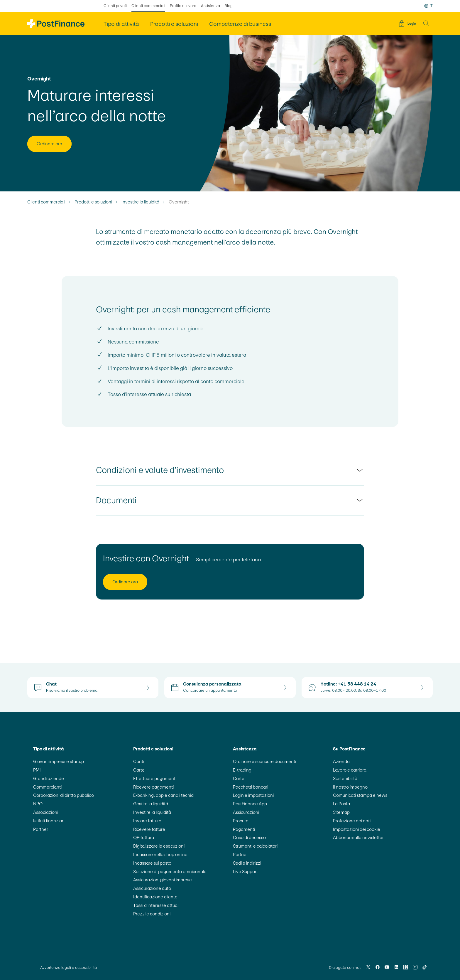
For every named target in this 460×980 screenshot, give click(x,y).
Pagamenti (244, 829)
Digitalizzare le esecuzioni (159, 846)
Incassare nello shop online (160, 854)
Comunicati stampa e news (360, 795)
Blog (229, 6)
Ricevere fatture (149, 829)
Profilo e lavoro (183, 6)
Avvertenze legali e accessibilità (69, 968)
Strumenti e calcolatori (255, 846)
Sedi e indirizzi (247, 863)
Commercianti (47, 787)
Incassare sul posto (152, 863)
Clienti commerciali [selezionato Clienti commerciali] (148, 6)
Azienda (341, 761)
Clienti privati (115, 6)
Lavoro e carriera (350, 770)
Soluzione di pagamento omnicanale (170, 872)
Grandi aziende (49, 778)
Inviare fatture (147, 821)
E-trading (242, 770)
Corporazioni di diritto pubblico (64, 795)
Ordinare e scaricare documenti (264, 761)
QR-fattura (144, 837)
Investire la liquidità (140, 202)
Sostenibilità (345, 778)
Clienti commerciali (46, 202)
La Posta (341, 804)
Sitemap (341, 812)
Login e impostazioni (253, 795)
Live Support (245, 872)
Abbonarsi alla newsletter (358, 837)
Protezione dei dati (352, 821)
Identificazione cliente (155, 897)
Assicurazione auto (152, 888)
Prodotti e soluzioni (93, 202)
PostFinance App (250, 804)
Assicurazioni (246, 812)
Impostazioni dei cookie (357, 829)
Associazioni (46, 812)
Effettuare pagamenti (155, 778)
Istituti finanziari (49, 821)
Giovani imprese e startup (59, 761)
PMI (37, 770)
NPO (38, 804)
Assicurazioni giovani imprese (163, 880)
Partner (41, 829)
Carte (139, 770)
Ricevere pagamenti (153, 787)
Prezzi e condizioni (152, 914)
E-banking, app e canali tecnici (164, 795)
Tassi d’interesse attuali (156, 905)
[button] (426, 23)
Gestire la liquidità (151, 804)
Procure (241, 821)
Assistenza (210, 6)
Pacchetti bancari (251, 787)
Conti (139, 761)
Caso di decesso (249, 837)
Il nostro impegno (350, 787)
